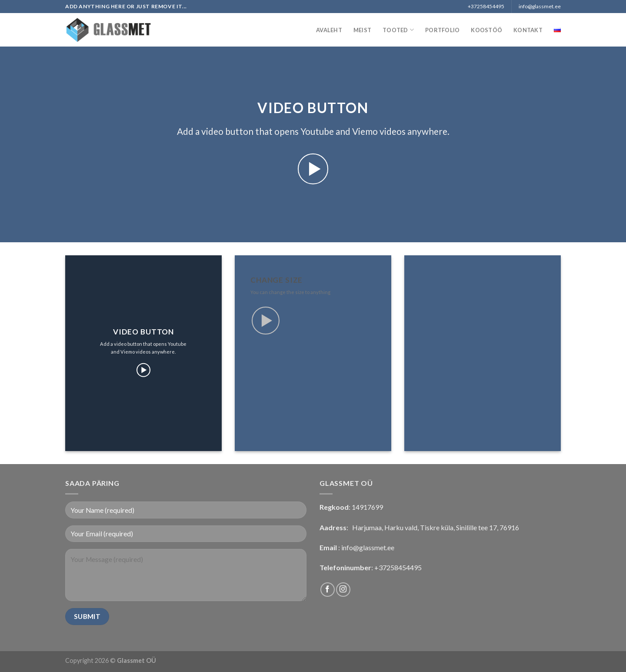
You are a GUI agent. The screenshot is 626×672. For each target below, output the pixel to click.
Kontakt (528, 30)
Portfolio (442, 30)
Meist (362, 30)
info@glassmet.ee (368, 547)
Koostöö (486, 30)
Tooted (398, 30)
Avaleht (329, 30)
